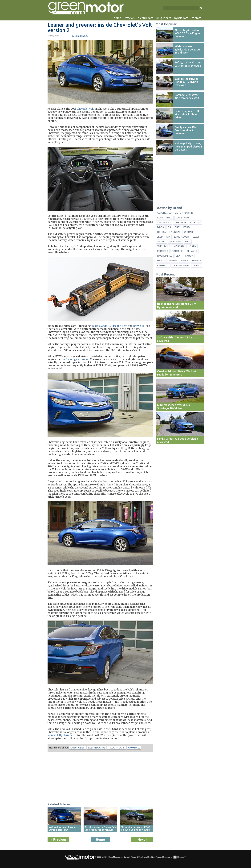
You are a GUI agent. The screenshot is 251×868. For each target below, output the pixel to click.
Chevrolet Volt (85, 109)
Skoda (189, 256)
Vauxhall (134, 748)
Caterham (182, 218)
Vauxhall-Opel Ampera (61, 735)
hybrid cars (181, 18)
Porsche (177, 251)
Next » (142, 839)
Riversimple (165, 256)
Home (100, 839)
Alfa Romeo (164, 213)
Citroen (195, 222)
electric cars (145, 18)
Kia (168, 237)
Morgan (179, 246)
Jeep (160, 237)
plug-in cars (164, 18)
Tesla (184, 261)
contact (196, 18)
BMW (169, 218)
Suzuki (173, 261)
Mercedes (175, 241)
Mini (188, 241)
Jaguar (188, 232)
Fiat (177, 227)
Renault (192, 251)
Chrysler (181, 222)
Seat (179, 256)
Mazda (161, 241)
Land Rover (181, 237)
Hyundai (175, 232)
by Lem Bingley (80, 36)
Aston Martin (184, 213)
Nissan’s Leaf (119, 326)
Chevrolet (77, 748)
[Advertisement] (100, 778)
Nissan (192, 246)
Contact (127, 857)
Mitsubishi (164, 246)
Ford (186, 227)
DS (169, 227)
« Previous (58, 839)
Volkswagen (181, 265)
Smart (161, 261)
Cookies (151, 857)
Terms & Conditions (139, 857)
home (117, 18)
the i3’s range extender (75, 359)
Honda (161, 232)
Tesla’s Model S (101, 326)
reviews (130, 18)
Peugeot (163, 251)
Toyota (196, 261)
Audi (160, 218)
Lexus (196, 237)
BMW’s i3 (139, 326)
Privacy (159, 857)
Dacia (161, 227)
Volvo (197, 265)
